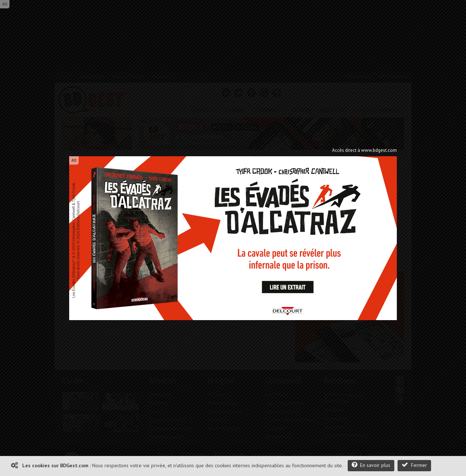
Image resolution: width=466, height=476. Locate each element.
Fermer (414, 465)
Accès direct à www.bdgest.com (364, 150)
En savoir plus (371, 465)
